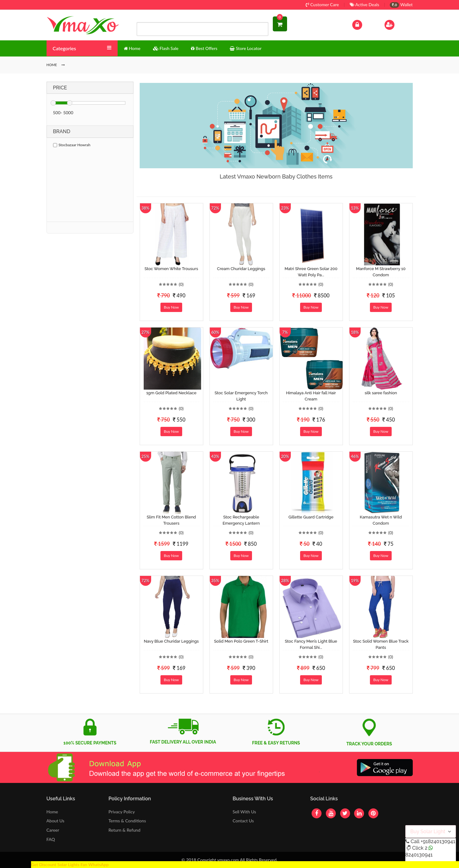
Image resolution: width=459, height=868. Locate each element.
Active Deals (364, 5)
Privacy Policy (122, 812)
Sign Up (397, 24)
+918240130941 (438, 841)
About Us (56, 821)
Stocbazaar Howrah (72, 145)
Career (53, 830)
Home (52, 812)
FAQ (51, 839)
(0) (181, 284)
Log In (363, 24)
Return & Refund (125, 830)
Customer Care (322, 5)
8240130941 (419, 855)
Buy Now (171, 307)
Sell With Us (244, 812)
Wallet (401, 5)
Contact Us (243, 821)
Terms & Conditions (127, 821)
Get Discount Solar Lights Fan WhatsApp (70, 864)
